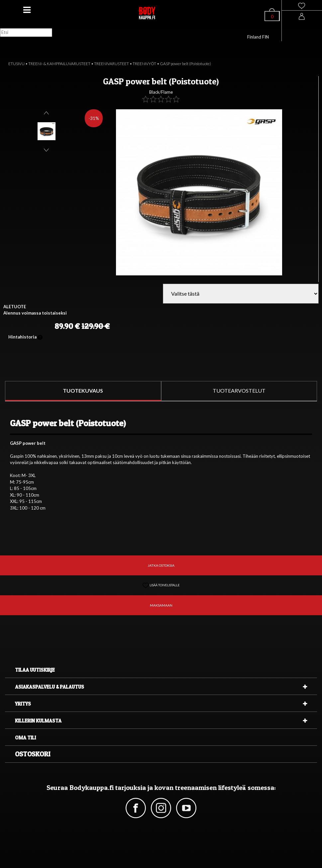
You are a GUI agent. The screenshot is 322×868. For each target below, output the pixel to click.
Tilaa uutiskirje (35, 670)
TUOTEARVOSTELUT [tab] (239, 390)
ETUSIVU (16, 64)
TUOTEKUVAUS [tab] (83, 390)
